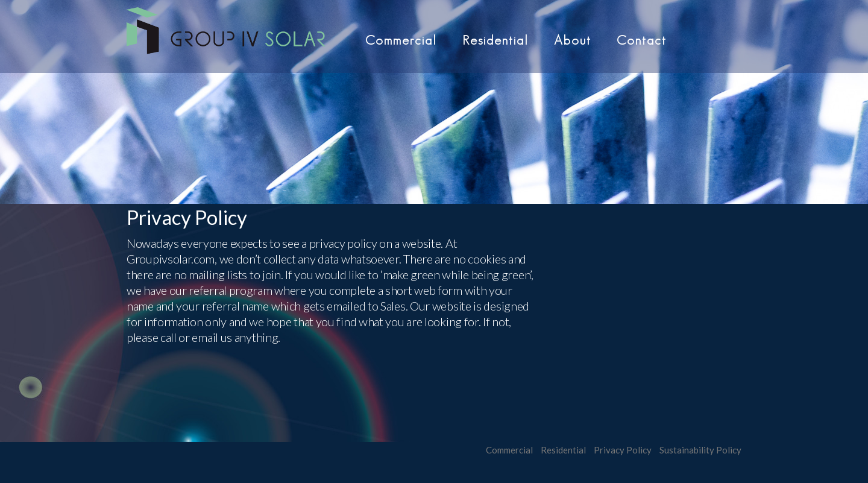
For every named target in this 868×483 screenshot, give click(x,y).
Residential (495, 40)
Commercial (401, 40)
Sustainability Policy (700, 450)
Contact (642, 40)
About (573, 40)
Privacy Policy (623, 450)
